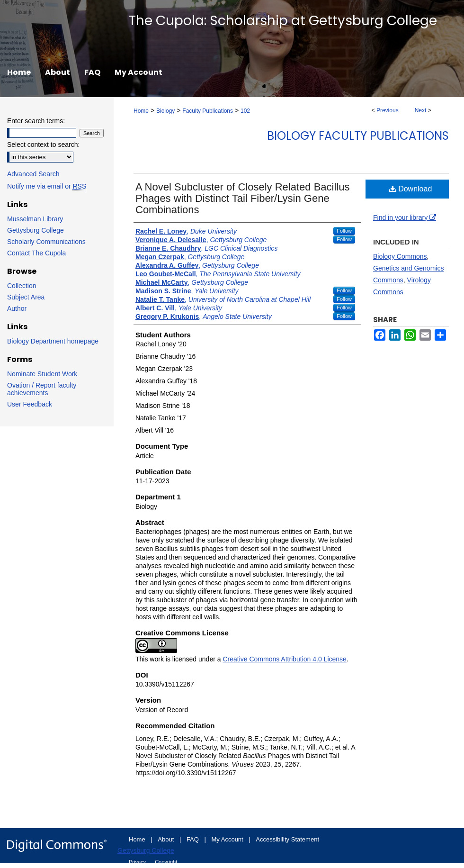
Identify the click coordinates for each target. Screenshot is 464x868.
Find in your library (405, 217)
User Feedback (30, 404)
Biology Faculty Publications (358, 136)
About (167, 839)
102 (245, 111)
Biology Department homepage (53, 341)
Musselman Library (35, 219)
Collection (22, 286)
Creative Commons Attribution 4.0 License (284, 659)
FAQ (194, 839)
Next (421, 110)
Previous (388, 110)
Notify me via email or (47, 186)
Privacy (138, 862)
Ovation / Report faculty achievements (42, 389)
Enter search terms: (36, 121)
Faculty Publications (208, 111)
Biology (165, 111)
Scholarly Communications (46, 242)
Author (17, 308)
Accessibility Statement (287, 839)
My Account (228, 839)
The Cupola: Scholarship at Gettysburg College (283, 21)
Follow (344, 231)
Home (141, 111)
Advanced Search (33, 174)
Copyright (166, 862)
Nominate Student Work (42, 374)
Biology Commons (400, 256)
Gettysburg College (36, 230)
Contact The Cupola (36, 253)
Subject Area (26, 297)
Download (411, 189)
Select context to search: (43, 145)
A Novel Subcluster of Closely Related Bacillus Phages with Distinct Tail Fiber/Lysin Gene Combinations (242, 198)
